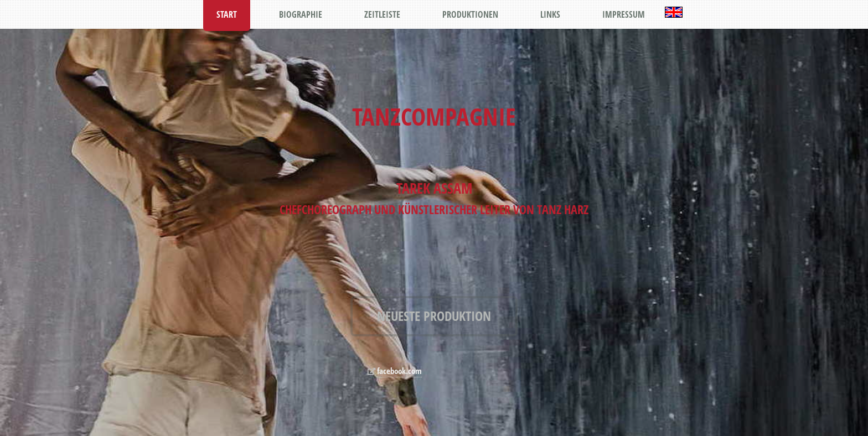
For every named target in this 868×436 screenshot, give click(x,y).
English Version (674, 12)
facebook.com (399, 371)
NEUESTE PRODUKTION (434, 316)
